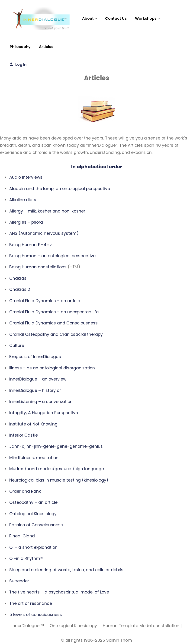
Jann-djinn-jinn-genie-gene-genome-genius (56, 446)
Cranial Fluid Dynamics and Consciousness (53, 323)
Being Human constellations (38, 267)
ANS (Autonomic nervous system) (44, 233)
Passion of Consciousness (36, 525)
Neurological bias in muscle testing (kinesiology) (59, 480)
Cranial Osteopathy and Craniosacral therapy (56, 334)
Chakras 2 (20, 289)
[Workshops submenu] (159, 19)
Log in (21, 65)
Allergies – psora (26, 222)
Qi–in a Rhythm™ (26, 558)
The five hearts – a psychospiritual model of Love (59, 592)
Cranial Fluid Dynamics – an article (45, 301)
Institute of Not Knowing (33, 424)
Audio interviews (26, 177)
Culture (17, 346)
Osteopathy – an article (33, 502)
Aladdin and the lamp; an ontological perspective (60, 189)
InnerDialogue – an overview (38, 379)
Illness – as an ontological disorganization (52, 368)
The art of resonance (31, 603)
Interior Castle (24, 435)
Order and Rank (25, 491)
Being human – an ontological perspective (52, 256)
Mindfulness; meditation (34, 458)
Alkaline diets (23, 200)
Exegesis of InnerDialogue (35, 357)
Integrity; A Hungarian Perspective (44, 413)
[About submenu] (96, 19)
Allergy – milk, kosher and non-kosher (47, 211)
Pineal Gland (22, 536)
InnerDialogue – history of (35, 390)
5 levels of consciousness (36, 615)
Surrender (19, 581)
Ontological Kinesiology (33, 514)
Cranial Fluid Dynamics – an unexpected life (54, 312)
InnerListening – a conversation (41, 402)
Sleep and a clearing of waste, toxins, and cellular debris (66, 570)
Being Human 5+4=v (31, 245)
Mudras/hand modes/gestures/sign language (57, 469)
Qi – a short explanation (33, 547)
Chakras (18, 278)
